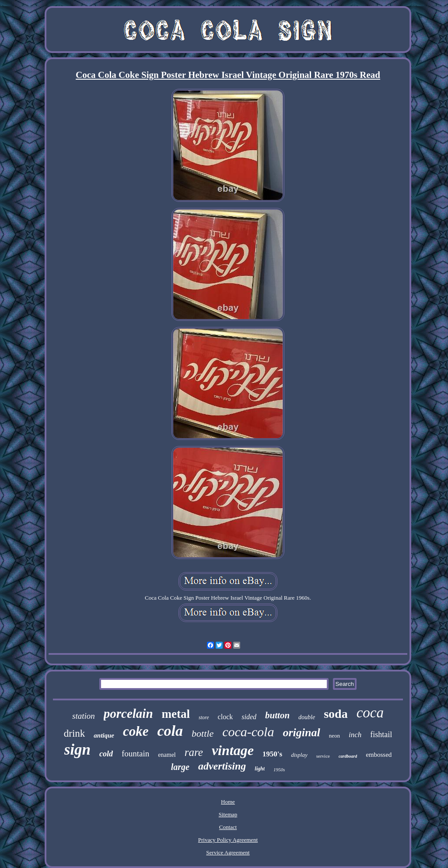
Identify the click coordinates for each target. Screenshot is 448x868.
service (323, 756)
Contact (228, 827)
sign (77, 750)
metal (176, 714)
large (180, 767)
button (277, 715)
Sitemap (228, 814)
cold (106, 754)
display (299, 755)
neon (334, 736)
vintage (233, 750)
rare (194, 752)
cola (170, 731)
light (260, 769)
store (204, 717)
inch (355, 735)
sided (249, 717)
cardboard (348, 756)
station (84, 716)
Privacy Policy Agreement (228, 840)
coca (370, 713)
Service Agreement (228, 852)
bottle (203, 733)
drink (75, 733)
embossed (379, 755)
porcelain (128, 713)
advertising (222, 766)
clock (226, 717)
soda (336, 714)
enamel (167, 755)
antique (104, 735)
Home (228, 802)
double (307, 717)
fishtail (381, 734)
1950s (279, 770)
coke (136, 731)
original (301, 733)
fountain (135, 754)
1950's (272, 754)
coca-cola (248, 732)
